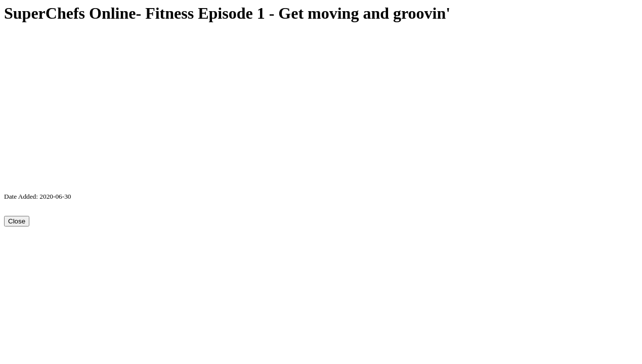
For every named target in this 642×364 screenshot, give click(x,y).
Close (17, 221)
